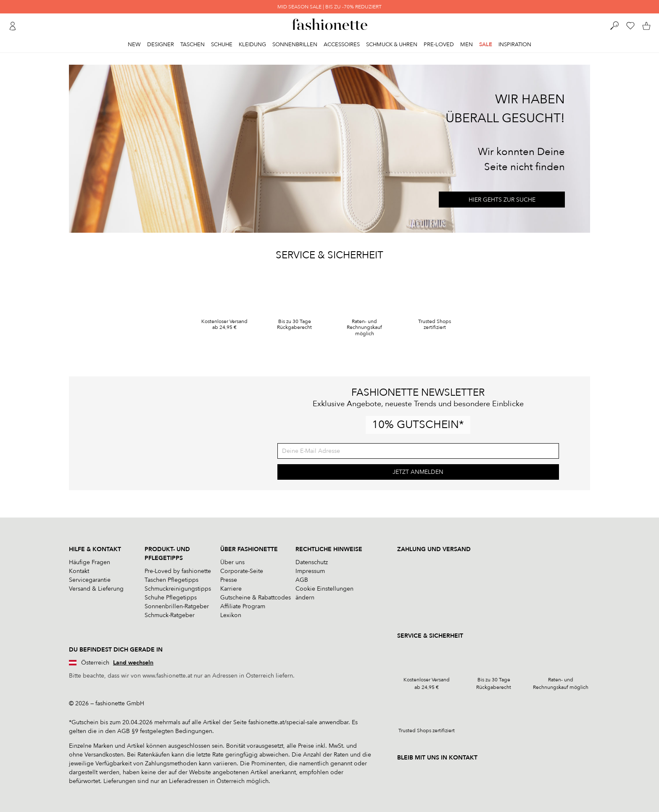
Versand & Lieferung (96, 589)
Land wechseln (133, 663)
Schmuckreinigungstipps (178, 589)
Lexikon (231, 615)
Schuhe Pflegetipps (171, 598)
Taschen (192, 45)
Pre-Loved (439, 45)
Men (467, 45)
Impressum (310, 571)
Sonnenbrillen (295, 45)
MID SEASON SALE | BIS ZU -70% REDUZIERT (329, 7)
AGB (302, 580)
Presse (229, 580)
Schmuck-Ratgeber (170, 615)
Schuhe (222, 45)
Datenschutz (312, 562)
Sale (486, 45)
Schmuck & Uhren (392, 45)
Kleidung (252, 45)
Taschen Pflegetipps (171, 580)
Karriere (231, 589)
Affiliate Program (243, 606)
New (134, 45)
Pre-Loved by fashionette (178, 571)
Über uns (232, 562)
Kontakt (79, 571)
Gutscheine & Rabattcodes (256, 598)
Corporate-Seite (242, 571)
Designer (161, 45)
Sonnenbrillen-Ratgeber (177, 606)
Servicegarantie (90, 580)
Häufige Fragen (90, 562)
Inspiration (515, 45)
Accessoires (342, 45)
